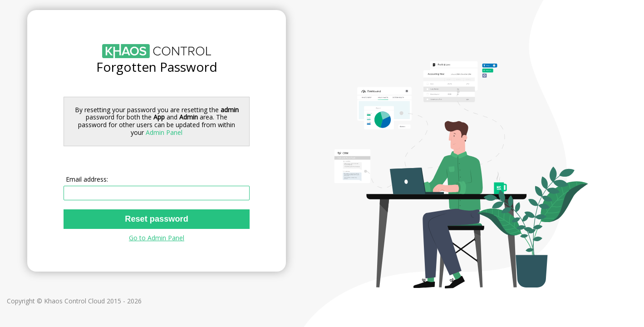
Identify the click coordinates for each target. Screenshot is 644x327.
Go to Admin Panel (157, 238)
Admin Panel (164, 132)
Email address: (87, 179)
